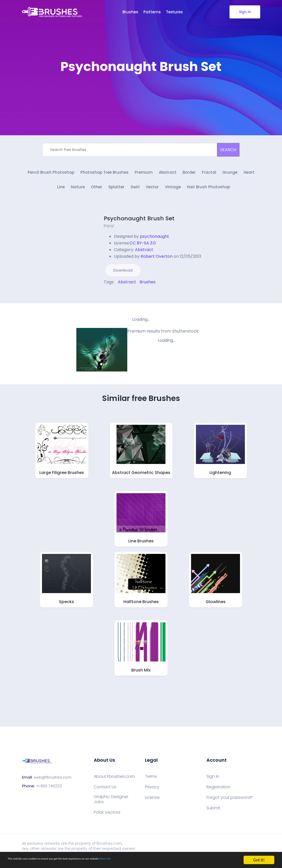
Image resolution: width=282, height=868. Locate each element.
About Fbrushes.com (114, 782)
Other (97, 194)
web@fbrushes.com (53, 783)
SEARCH (228, 150)
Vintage (173, 194)
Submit (213, 814)
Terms (151, 782)
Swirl (135, 194)
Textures (174, 12)
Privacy (152, 793)
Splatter (116, 194)
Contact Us (105, 793)
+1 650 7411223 (49, 792)
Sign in (213, 782)
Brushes (130, 12)
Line (61, 194)
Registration (218, 793)
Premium (144, 176)
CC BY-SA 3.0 (143, 249)
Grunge (230, 176)
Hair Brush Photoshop (208, 194)
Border (189, 176)
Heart (249, 176)
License (152, 803)
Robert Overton (157, 262)
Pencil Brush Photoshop (51, 176)
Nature (78, 194)
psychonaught (154, 242)
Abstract (168, 176)
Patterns (152, 12)
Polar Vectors (107, 818)
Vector (152, 194)
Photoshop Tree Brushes (105, 176)
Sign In (245, 12)
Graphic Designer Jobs (111, 805)
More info (158, 860)
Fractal (209, 176)
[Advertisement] (141, 90)
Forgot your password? (230, 803)
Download (123, 276)
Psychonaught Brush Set (139, 224)
